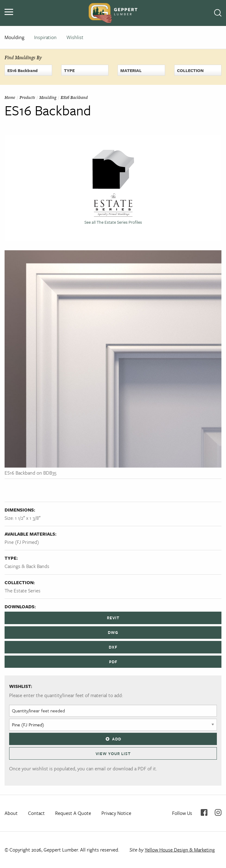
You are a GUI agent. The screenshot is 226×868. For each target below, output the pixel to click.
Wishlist (75, 37)
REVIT (113, 618)
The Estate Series (23, 591)
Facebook (204, 812)
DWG (113, 632)
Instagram (218, 812)
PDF (113, 662)
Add (113, 739)
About (11, 813)
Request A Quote (73, 813)
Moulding (14, 37)
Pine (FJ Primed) (22, 542)
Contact (36, 813)
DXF (113, 647)
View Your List (113, 754)
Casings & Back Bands (27, 566)
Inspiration (45, 37)
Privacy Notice (116, 813)
